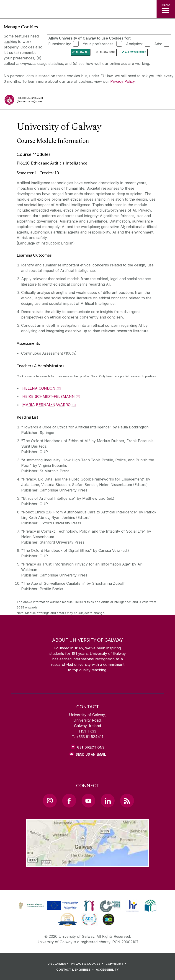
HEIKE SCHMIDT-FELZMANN (49, 396)
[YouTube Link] (88, 801)
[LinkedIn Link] (108, 801)
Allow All (82, 52)
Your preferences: (99, 44)
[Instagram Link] (50, 801)
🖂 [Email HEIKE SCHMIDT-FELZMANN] (78, 396)
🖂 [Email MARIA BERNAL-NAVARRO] (74, 405)
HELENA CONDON (39, 388)
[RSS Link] (127, 801)
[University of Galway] (24, 101)
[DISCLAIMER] (59, 964)
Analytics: (134, 44)
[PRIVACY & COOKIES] (88, 964)
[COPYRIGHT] (117, 964)
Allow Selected (136, 52)
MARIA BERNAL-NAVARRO (46, 405)
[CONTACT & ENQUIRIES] (76, 970)
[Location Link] (87, 863)
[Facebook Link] (69, 801)
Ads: (158, 44)
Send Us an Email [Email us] (91, 754)
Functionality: (60, 44)
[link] (48, 906)
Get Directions (91, 747)
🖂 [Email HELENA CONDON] (59, 388)
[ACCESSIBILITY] (107, 970)
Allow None (108, 52)
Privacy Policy (122, 81)
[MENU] (166, 9)
